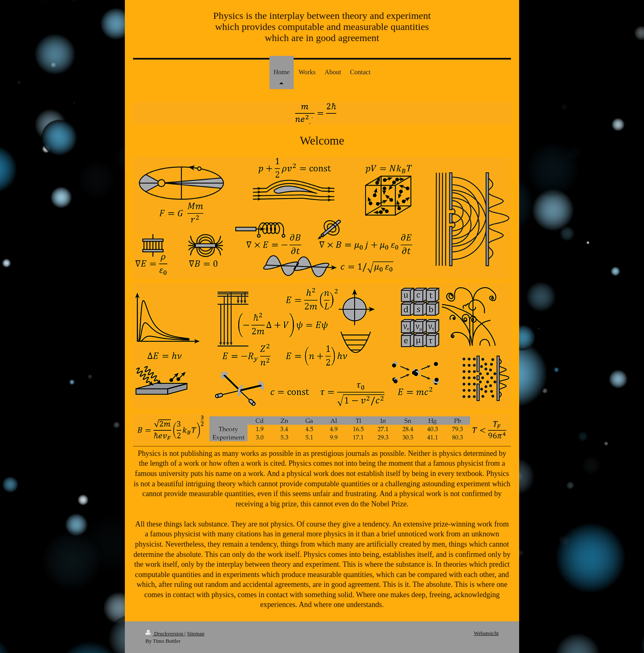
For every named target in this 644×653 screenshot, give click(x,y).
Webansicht (486, 633)
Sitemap (196, 633)
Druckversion (165, 633)
